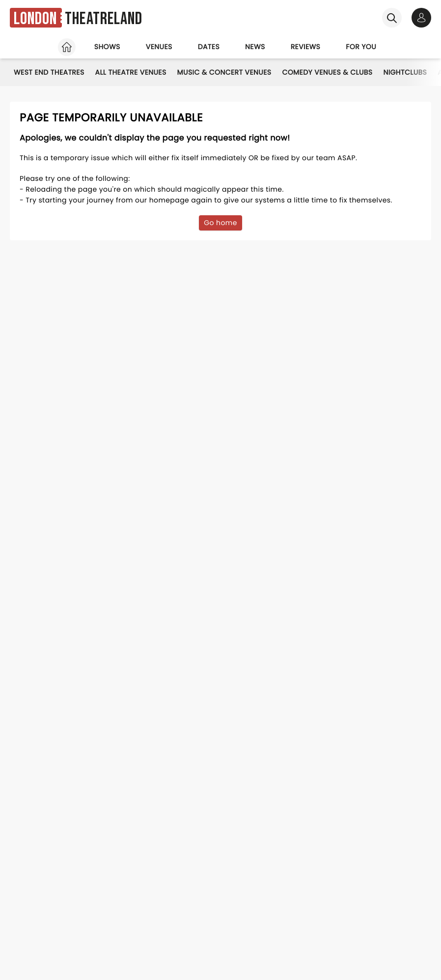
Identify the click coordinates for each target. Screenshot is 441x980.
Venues (159, 47)
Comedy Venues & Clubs (327, 72)
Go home (220, 223)
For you (361, 47)
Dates (209, 47)
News (255, 47)
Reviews (306, 47)
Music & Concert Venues (224, 72)
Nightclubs (405, 72)
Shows (107, 47)
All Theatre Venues (131, 72)
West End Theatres (49, 72)
